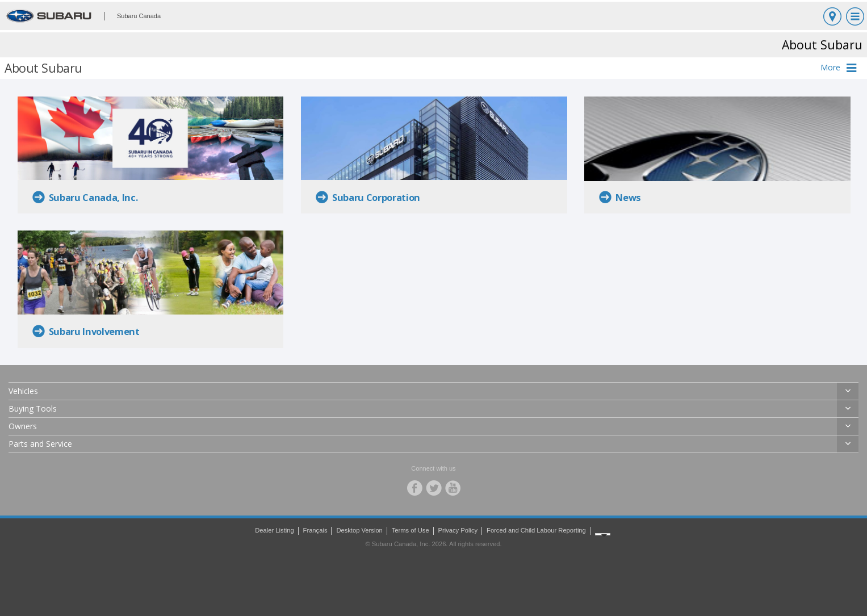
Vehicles (23, 391)
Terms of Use (411, 530)
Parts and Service (40, 444)
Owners (23, 426)
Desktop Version (359, 530)
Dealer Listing (274, 530)
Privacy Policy (458, 530)
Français (315, 530)
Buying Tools (33, 408)
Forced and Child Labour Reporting (536, 530)
